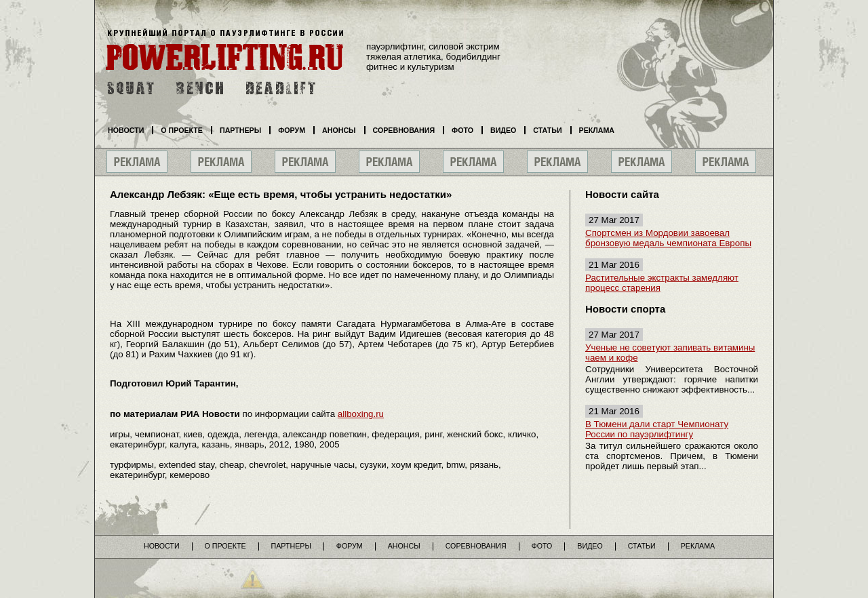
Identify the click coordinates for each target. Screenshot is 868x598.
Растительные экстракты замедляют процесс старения (662, 283)
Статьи (547, 130)
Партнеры (240, 130)
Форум (292, 130)
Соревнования (404, 130)
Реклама (597, 130)
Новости (126, 130)
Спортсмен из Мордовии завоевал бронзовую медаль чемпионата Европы (668, 238)
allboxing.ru (361, 414)
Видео (503, 130)
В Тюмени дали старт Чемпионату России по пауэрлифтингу (657, 429)
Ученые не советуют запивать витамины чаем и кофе (670, 353)
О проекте (182, 130)
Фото (462, 130)
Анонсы (339, 130)
